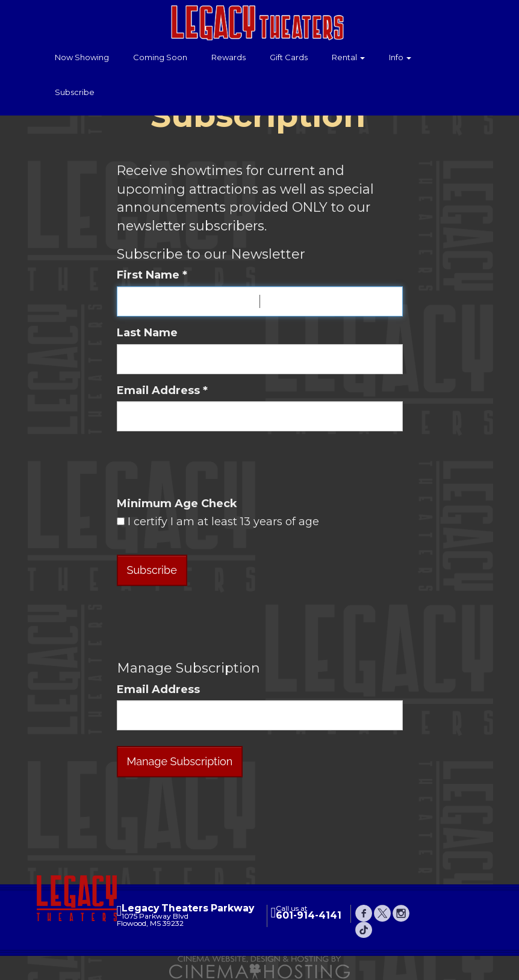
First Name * (152, 275)
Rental (348, 57)
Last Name (147, 333)
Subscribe (75, 92)
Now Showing (82, 57)
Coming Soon (160, 57)
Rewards (228, 57)
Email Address (158, 689)
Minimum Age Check (177, 504)
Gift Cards (289, 57)
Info (400, 57)
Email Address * (162, 390)
